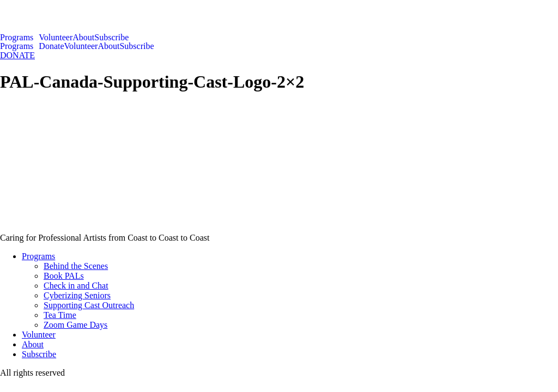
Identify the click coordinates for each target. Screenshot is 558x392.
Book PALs (64, 276)
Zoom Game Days (75, 325)
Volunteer (56, 38)
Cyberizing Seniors (77, 295)
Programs (17, 38)
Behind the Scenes (76, 266)
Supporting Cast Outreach (89, 305)
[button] (19, 38)
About (83, 38)
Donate (51, 46)
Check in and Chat (76, 286)
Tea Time (60, 315)
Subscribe (111, 38)
